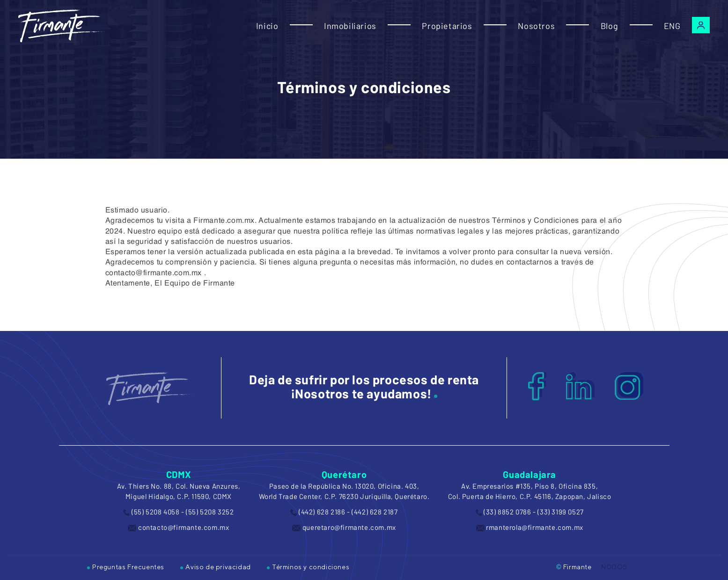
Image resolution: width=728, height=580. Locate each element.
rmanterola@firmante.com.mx (535, 527)
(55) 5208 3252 (210, 512)
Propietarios (447, 26)
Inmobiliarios (350, 26)
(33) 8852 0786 (507, 512)
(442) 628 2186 (322, 512)
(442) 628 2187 (375, 512)
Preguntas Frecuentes (126, 567)
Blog (609, 26)
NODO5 (614, 567)
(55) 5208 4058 (155, 512)
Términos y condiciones (308, 567)
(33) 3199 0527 (560, 512)
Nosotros (536, 26)
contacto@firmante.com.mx (184, 527)
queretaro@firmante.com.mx (349, 527)
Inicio (267, 26)
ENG (672, 26)
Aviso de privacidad (215, 567)
